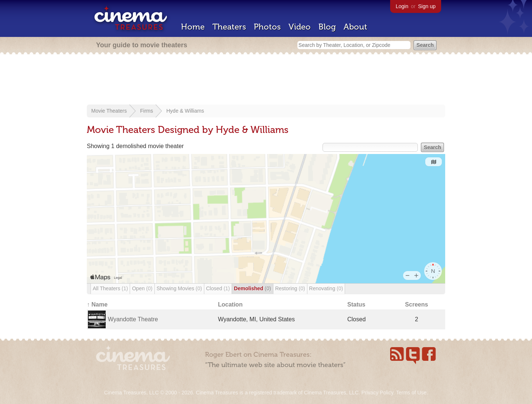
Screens (416, 304)
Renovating (326, 288)
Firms (146, 111)
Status (356, 304)
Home (193, 27)
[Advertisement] (266, 80)
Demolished (252, 288)
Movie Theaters (109, 111)
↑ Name (97, 304)
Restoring (290, 288)
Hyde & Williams (185, 111)
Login (402, 6)
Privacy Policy (377, 393)
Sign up (427, 6)
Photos (267, 27)
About (355, 27)
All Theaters (110, 288)
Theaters (229, 27)
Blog (327, 27)
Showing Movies (179, 288)
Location (230, 304)
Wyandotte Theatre (133, 319)
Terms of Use (411, 393)
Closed (218, 288)
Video (300, 27)
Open (142, 288)
